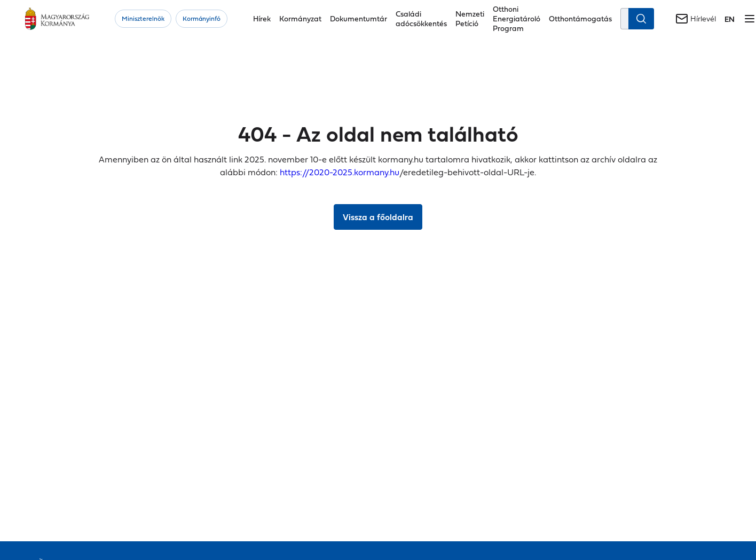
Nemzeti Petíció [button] (470, 19)
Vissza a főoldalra (378, 217)
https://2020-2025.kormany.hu (340, 172)
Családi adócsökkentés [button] (421, 19)
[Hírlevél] (696, 19)
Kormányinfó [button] (202, 18)
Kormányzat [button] (300, 19)
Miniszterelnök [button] (143, 18)
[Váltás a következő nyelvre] (730, 19)
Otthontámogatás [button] (580, 19)
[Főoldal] (57, 19)
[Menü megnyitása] (750, 19)
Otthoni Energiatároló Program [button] (517, 19)
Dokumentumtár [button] (359, 19)
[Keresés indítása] (641, 19)
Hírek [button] (262, 19)
